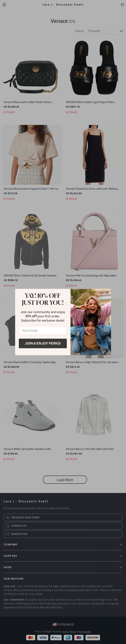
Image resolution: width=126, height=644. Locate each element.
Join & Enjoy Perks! (43, 343)
